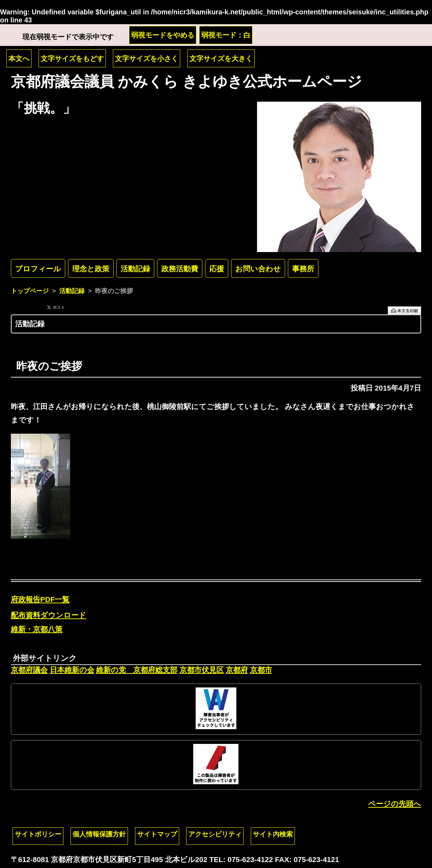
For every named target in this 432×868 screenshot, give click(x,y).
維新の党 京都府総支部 (137, 670)
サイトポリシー (38, 834)
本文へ (19, 59)
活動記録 (135, 269)
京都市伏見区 (202, 670)
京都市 (261, 670)
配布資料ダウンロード (49, 615)
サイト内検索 (273, 834)
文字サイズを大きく (221, 59)
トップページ (30, 291)
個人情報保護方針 (99, 834)
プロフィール (38, 269)
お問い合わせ (258, 269)
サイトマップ (157, 834)
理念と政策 (91, 269)
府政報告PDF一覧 (40, 599)
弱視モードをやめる (163, 35)
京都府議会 (29, 670)
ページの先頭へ (395, 804)
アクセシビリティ (215, 834)
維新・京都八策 (37, 629)
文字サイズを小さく (147, 59)
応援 (217, 269)
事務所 (303, 269)
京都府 (237, 670)
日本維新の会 (72, 670)
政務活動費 (180, 269)
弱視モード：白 (226, 35)
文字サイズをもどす (72, 59)
